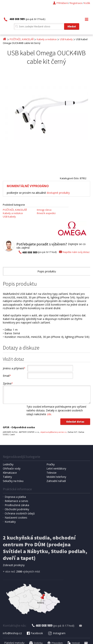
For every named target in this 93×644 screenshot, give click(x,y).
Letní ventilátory (56, 468)
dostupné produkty (58, 193)
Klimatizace (10, 473)
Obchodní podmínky (17, 509)
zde (49, 414)
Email (7, 376)
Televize (52, 473)
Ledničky (8, 464)
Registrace (76, 3)
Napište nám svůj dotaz (74, 252)
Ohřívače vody (12, 468)
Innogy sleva (44, 210)
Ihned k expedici (46, 213)
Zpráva (8, 383)
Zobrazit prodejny (14, 565)
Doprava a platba (15, 497)
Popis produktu (47, 271)
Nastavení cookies (16, 518)
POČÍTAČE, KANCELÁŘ (22, 39)
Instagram (57, 633)
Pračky (51, 464)
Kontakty (10, 522)
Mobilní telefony (56, 477)
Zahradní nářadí (56, 481)
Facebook (35, 633)
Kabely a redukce (47, 39)
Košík (87, 3)
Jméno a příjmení (14, 368)
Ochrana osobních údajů (20, 513)
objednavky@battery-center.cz (53, 432)
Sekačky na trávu (13, 481)
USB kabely (66, 39)
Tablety (7, 477)
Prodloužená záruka (17, 505)
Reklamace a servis (16, 501)
